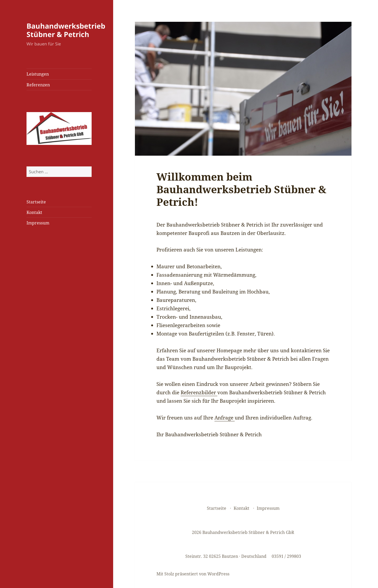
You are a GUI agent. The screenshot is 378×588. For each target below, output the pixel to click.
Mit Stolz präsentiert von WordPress (193, 574)
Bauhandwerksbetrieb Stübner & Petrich (66, 30)
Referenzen (38, 85)
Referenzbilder (199, 392)
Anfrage (225, 418)
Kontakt (34, 212)
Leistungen (38, 74)
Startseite (36, 202)
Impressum (38, 223)
